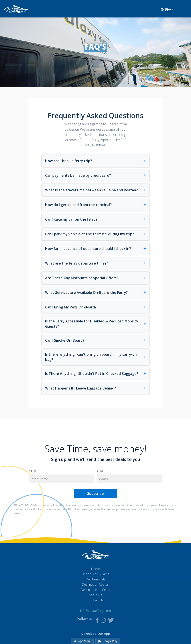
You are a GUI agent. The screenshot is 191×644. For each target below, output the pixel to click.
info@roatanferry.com (95, 611)
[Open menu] (169, 10)
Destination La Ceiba (95, 590)
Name (32, 471)
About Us (95, 595)
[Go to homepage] (16, 8)
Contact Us (95, 600)
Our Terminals (95, 579)
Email (100, 471)
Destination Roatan (95, 584)
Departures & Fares (95, 574)
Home (95, 569)
